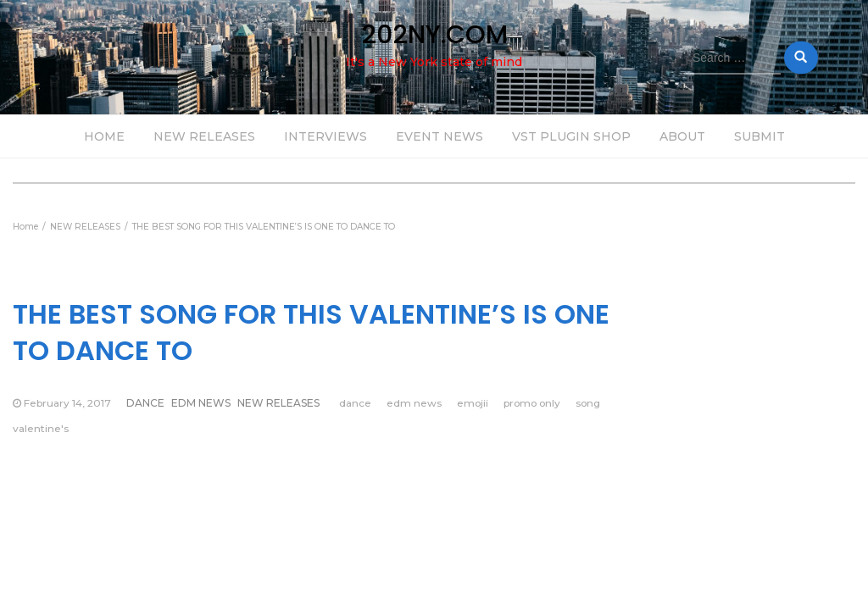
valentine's (41, 428)
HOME (104, 136)
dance (355, 403)
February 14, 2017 (67, 403)
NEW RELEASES (204, 136)
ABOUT (682, 136)
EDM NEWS (201, 403)
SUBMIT (759, 136)
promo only (532, 403)
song (588, 403)
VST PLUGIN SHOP (571, 136)
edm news (414, 403)
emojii (473, 403)
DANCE (145, 403)
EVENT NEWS (440, 136)
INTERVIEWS (325, 136)
